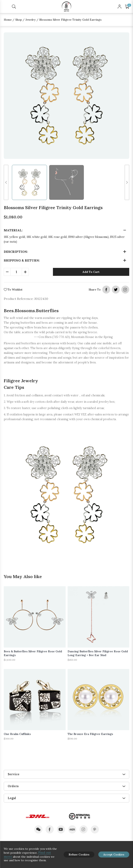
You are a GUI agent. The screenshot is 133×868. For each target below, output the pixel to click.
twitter (116, 290)
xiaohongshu (72, 829)
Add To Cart (91, 272)
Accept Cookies (114, 854)
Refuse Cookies (79, 854)
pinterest (95, 829)
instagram (125, 290)
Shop (19, 20)
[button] (6, 182)
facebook (106, 290)
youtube (61, 829)
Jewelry (31, 20)
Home (8, 20)
